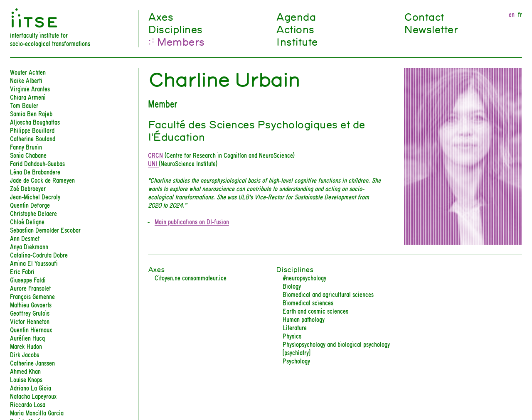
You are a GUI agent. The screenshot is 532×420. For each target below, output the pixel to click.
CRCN (156, 155)
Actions (295, 29)
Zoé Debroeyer (28, 188)
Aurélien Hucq (27, 338)
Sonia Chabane (28, 155)
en (512, 14)
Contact (424, 16)
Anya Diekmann (29, 246)
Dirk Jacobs (25, 354)
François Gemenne (32, 296)
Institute (297, 41)
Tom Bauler (24, 105)
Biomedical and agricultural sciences (328, 294)
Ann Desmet (25, 238)
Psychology (296, 360)
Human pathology (304, 319)
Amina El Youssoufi (34, 263)
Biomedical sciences (308, 302)
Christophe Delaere (33, 213)
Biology (292, 286)
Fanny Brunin (26, 146)
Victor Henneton (30, 321)
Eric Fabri (22, 271)
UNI (153, 163)
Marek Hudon (26, 346)
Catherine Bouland (33, 138)
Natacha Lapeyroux (33, 396)
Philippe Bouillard (32, 130)
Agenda (296, 16)
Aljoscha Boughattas (35, 122)
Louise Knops (26, 379)
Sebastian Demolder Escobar (45, 230)
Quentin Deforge (30, 205)
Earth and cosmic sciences (315, 311)
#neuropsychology (304, 277)
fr (520, 14)
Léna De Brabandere (35, 171)
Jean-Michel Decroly (35, 196)
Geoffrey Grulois (30, 313)
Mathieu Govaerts (31, 304)
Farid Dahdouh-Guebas (37, 163)
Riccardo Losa (28, 404)
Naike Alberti (26, 80)
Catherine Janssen (32, 362)
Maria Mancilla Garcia (37, 412)
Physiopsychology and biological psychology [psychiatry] (336, 348)
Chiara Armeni (28, 97)
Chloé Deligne (27, 221)
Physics (292, 335)
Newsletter (431, 29)
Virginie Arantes (30, 88)
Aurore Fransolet (30, 288)
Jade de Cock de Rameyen (42, 180)
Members (181, 41)
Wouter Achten (28, 72)
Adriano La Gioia (31, 387)
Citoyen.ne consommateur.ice (191, 277)
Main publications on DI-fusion (192, 221)
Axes (160, 16)
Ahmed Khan (25, 371)
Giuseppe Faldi (28, 279)
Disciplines (175, 29)
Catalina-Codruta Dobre (39, 254)
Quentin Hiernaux (31, 329)
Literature (295, 327)
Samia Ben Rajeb (31, 113)
